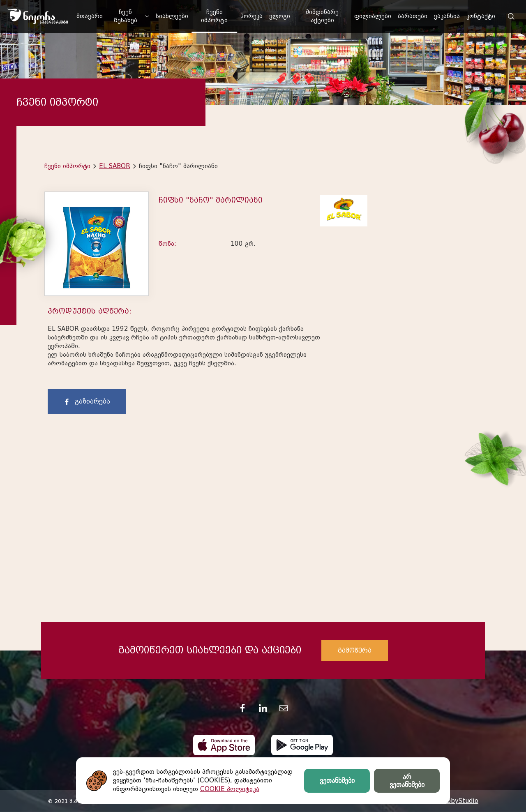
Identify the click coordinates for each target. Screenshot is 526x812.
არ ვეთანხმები (407, 781)
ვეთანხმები (337, 781)
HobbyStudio (458, 801)
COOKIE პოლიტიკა (230, 789)
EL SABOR (115, 166)
